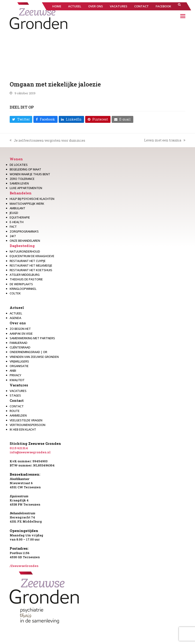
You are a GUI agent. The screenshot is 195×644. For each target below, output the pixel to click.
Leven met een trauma (165, 140)
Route (15, 411)
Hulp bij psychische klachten (32, 199)
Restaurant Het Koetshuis (31, 270)
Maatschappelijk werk (27, 204)
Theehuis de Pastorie (26, 279)
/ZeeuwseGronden (24, 566)
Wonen (16, 159)
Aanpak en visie (21, 333)
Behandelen (21, 193)
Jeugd (14, 213)
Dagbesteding (22, 246)
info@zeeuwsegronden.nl (30, 452)
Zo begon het (20, 329)
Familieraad (19, 343)
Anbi (13, 371)
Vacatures (19, 385)
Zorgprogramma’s (24, 231)
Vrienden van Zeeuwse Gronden (34, 357)
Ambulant (17, 208)
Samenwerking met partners (32, 338)
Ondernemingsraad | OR (28, 352)
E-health (17, 222)
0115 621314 (19, 448)
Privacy (15, 375)
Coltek (15, 293)
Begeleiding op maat (25, 169)
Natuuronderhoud (25, 251)
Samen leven (19, 183)
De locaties (19, 165)
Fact (13, 227)
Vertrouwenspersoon (28, 425)
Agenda (15, 318)
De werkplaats (21, 284)
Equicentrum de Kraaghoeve (32, 256)
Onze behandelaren (25, 241)
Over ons (18, 323)
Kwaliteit (17, 380)
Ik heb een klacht (23, 429)
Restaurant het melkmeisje (31, 265)
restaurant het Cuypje (28, 261)
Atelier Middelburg (25, 275)
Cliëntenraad (20, 347)
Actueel (17, 308)
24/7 (13, 236)
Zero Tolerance (22, 179)
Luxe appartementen (26, 188)
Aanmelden (18, 415)
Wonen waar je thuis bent (30, 174)
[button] (179, 6)
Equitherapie (20, 217)
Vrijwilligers (19, 361)
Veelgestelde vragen (26, 420)
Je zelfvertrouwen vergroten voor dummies (47, 141)
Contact (17, 400)
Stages (15, 395)
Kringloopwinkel (23, 289)
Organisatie (19, 366)
